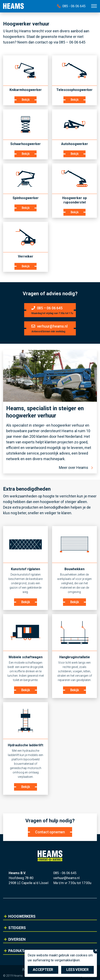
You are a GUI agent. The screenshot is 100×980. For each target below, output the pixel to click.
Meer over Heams (74, 468)
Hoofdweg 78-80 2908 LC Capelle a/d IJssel (29, 880)
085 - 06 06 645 (71, 6)
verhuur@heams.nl (66, 878)
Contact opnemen (50, 832)
